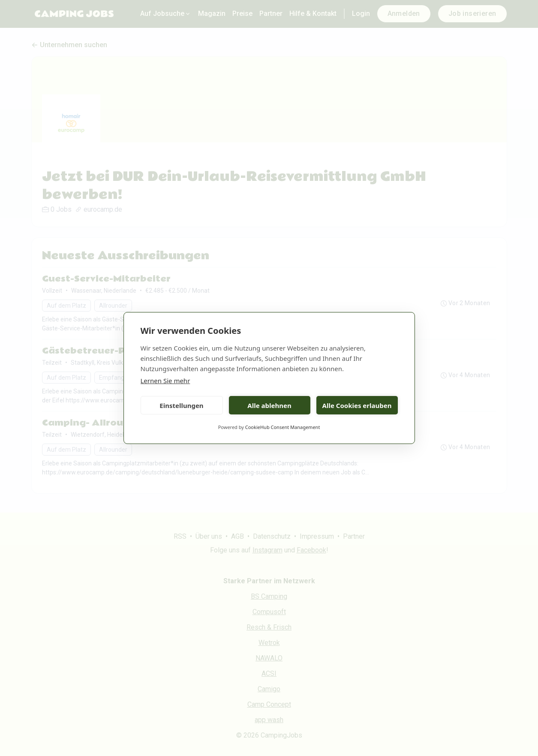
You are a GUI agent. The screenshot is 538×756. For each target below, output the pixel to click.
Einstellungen (181, 405)
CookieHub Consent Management (283, 427)
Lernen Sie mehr (165, 381)
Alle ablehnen (269, 405)
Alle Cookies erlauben (357, 405)
